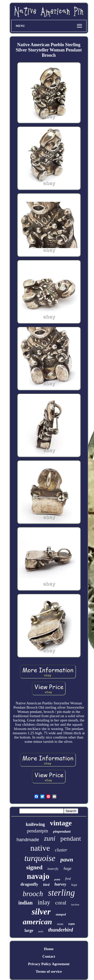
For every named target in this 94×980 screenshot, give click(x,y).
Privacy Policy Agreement (49, 964)
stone (60, 924)
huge (68, 868)
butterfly (53, 869)
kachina (75, 905)
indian (25, 903)
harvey (60, 884)
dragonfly (29, 884)
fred (68, 879)
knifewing (35, 824)
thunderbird (61, 930)
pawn (67, 860)
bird (46, 885)
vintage (61, 823)
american (37, 922)
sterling (62, 893)
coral (61, 903)
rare (72, 924)
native (40, 848)
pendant (71, 839)
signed (34, 867)
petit (41, 931)
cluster (61, 850)
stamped (61, 914)
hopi (74, 885)
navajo (38, 876)
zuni (50, 838)
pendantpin (37, 831)
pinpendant (62, 831)
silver (41, 912)
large (29, 930)
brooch (33, 894)
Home (49, 949)
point (57, 879)
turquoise (40, 858)
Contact (49, 956)
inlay (44, 902)
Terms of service (49, 971)
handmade (28, 840)
